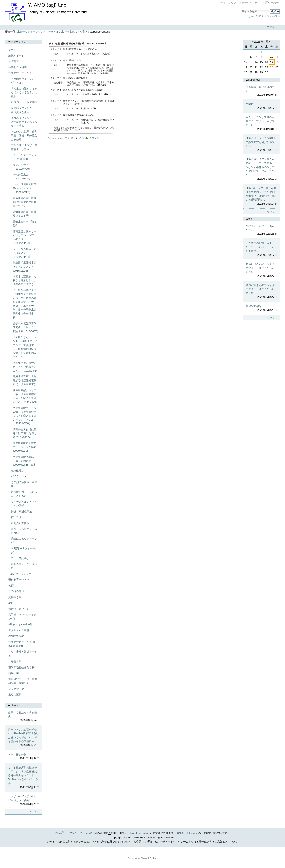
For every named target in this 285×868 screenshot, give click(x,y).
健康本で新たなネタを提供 (24, 717)
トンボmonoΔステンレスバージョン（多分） (24, 801)
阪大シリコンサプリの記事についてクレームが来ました (261, 123)
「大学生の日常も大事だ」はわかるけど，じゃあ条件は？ (261, 249)
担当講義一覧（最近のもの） (261, 91)
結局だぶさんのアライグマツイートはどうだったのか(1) (261, 291)
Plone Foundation (139, 833)
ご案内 (261, 106)
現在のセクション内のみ (265, 16)
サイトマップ (228, 3)
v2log (249, 219)
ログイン (272, 27)
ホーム (12, 50)
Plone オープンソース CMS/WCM (76, 833)
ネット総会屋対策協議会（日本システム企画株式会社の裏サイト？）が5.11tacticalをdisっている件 (24, 778)
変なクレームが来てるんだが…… (261, 230)
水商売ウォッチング (29, 32)
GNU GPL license (187, 833)
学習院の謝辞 (261, 308)
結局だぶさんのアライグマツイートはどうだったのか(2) (261, 270)
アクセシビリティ (249, 3)
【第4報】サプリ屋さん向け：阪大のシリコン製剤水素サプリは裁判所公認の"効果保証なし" (261, 196)
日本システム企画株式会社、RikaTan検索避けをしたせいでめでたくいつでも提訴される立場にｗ (24, 738)
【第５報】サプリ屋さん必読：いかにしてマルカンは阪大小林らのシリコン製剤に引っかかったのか (261, 169)
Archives (13, 705)
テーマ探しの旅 (24, 757)
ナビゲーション (17, 42)
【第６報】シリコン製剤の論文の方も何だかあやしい (261, 144)
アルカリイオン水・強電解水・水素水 (65, 32)
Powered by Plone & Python (142, 858)
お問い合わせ (271, 3)
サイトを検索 (241, 9)
